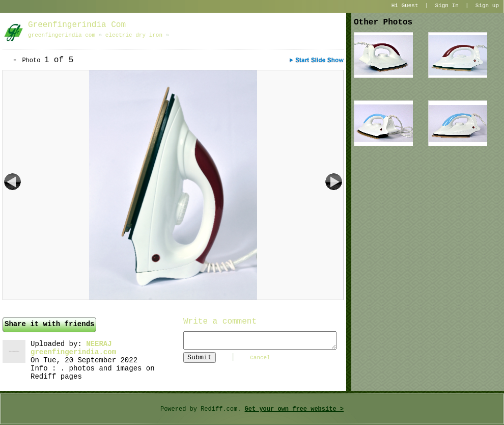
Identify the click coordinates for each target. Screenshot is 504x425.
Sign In (447, 6)
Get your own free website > (294, 409)
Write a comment (220, 322)
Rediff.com (219, 409)
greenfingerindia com (77, 25)
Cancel (260, 358)
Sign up (487, 6)
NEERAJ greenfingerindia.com (73, 348)
